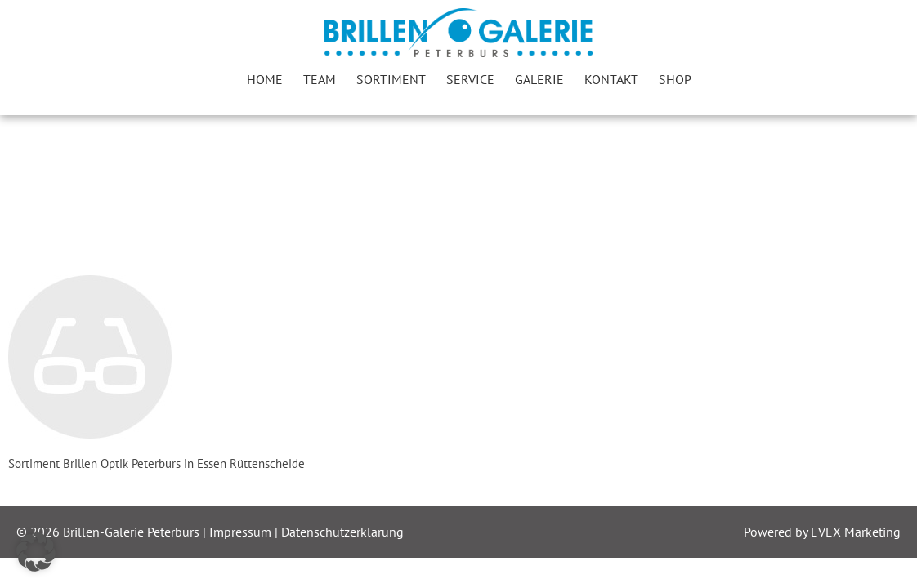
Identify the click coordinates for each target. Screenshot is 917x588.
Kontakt (611, 79)
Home (265, 79)
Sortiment (391, 79)
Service (470, 79)
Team (320, 79)
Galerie (539, 79)
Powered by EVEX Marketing (822, 532)
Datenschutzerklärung (342, 532)
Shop (675, 79)
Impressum (242, 532)
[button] (36, 552)
